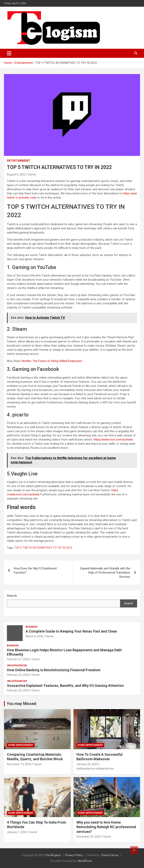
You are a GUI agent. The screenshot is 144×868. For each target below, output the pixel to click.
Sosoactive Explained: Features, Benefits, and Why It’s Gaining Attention (65, 686)
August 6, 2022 (16, 174)
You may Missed (21, 704)
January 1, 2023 (17, 832)
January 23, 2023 (87, 764)
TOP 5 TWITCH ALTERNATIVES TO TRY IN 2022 (43, 548)
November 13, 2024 (19, 764)
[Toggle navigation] (9, 53)
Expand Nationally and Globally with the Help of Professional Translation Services (105, 573)
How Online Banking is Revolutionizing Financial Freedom (54, 670)
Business (32, 627)
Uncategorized (17, 666)
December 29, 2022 (89, 837)
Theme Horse (110, 855)
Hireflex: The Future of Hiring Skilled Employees (52, 361)
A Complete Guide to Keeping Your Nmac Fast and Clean (71, 631)
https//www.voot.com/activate (113, 440)
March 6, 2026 (34, 636)
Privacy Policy (74, 855)
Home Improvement (21, 745)
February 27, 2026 (18, 659)
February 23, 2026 (18, 675)
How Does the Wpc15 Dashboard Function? (35, 570)
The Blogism (53, 855)
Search (129, 603)
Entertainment (19, 161)
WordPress (85, 861)
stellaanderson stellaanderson (95, 769)
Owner (32, 174)
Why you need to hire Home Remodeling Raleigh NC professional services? (106, 827)
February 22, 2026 (18, 690)
